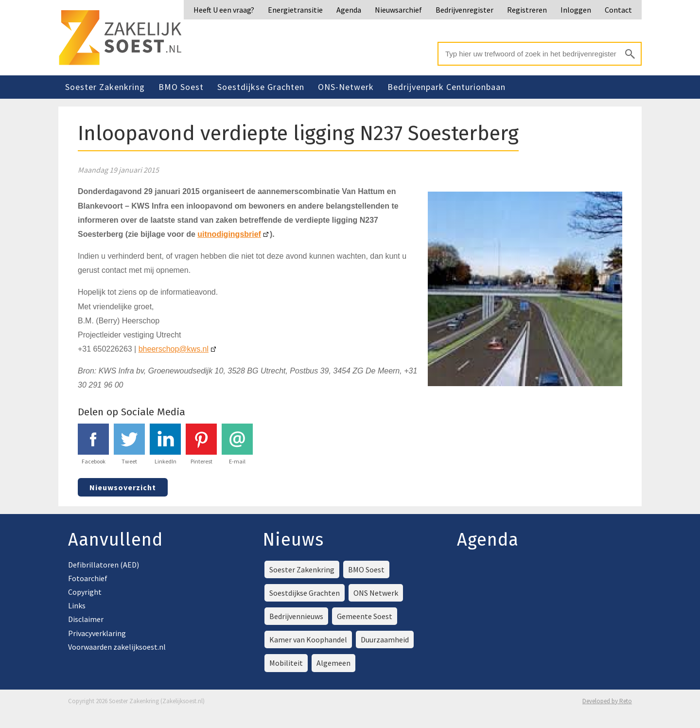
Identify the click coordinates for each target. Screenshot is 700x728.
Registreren (527, 10)
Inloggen (576, 10)
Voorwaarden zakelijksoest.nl (117, 647)
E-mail (237, 444)
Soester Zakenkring (105, 87)
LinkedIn (165, 444)
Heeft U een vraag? (224, 10)
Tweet (129, 444)
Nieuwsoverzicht (123, 487)
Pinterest (201, 444)
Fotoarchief (88, 578)
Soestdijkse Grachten (261, 87)
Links (77, 605)
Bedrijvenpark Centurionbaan (446, 87)
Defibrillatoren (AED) (104, 565)
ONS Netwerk (376, 593)
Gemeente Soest (365, 616)
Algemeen (333, 663)
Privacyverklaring (97, 633)
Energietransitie (295, 10)
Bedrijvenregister (464, 10)
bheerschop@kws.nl (174, 349)
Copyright (85, 592)
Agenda (349, 10)
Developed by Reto (607, 701)
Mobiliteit (286, 663)
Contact (618, 10)
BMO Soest (181, 87)
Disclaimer (86, 619)
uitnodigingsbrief (229, 234)
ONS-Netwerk (346, 87)
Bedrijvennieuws (296, 616)
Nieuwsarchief (398, 10)
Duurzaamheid (385, 639)
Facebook (93, 444)
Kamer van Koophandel (308, 639)
